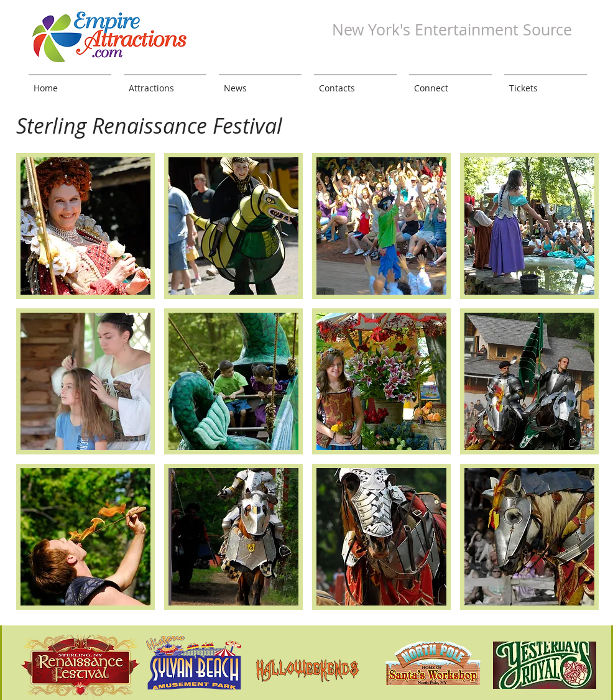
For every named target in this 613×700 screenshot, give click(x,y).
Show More (307, 619)
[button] (85, 226)
